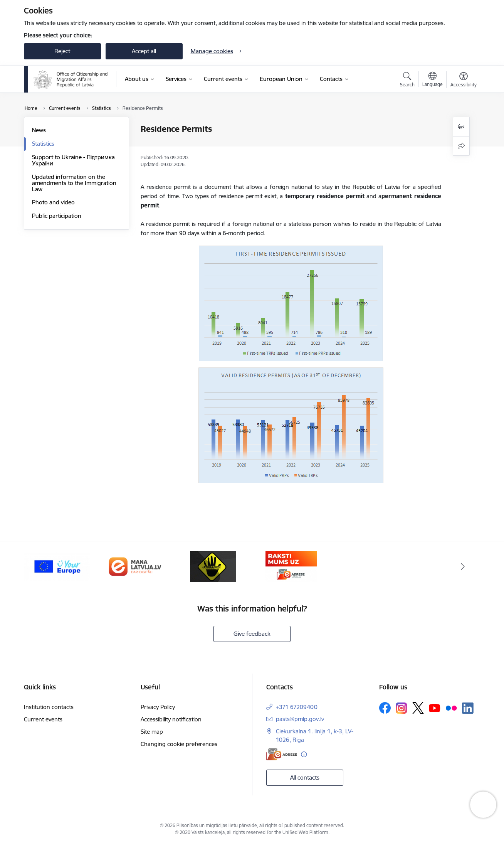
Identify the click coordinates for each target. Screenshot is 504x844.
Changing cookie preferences (179, 744)
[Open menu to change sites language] (433, 80)
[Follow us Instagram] (402, 708)
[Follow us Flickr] (451, 708)
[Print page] (461, 127)
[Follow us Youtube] (435, 708)
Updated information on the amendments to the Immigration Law (74, 183)
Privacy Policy (158, 707)
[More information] (304, 754)
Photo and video (53, 202)
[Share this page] (461, 146)
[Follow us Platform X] (418, 708)
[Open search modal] (407, 81)
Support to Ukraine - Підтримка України (73, 160)
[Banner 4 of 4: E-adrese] (291, 566)
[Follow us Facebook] (385, 708)
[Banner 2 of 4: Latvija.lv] (135, 566)
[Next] (463, 566)
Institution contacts (49, 707)
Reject (62, 51)
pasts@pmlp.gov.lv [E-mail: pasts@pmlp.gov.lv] (300, 719)
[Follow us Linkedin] (468, 708)
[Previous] (42, 566)
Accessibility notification (171, 719)
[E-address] (282, 754)
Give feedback (252, 634)
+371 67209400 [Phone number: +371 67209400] (297, 707)
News (39, 130)
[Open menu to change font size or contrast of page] (464, 81)
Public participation (57, 216)
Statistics (43, 144)
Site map (152, 732)
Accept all (144, 51)
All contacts (305, 777)
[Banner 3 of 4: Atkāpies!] (213, 566)
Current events (43, 719)
